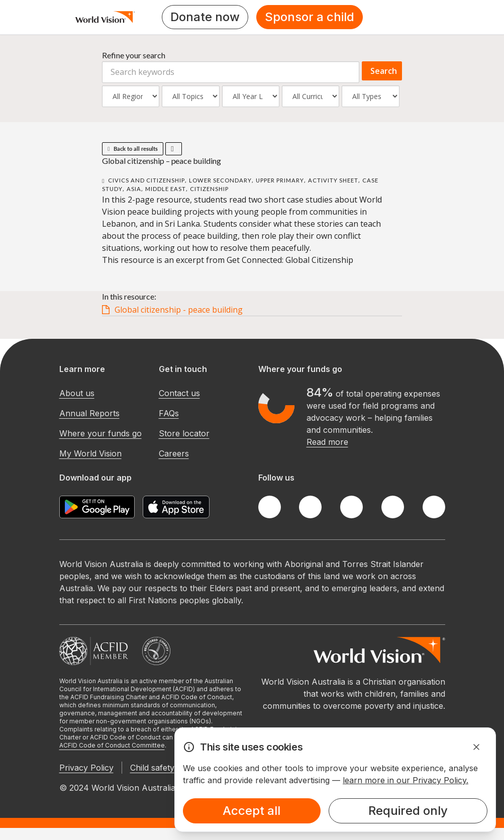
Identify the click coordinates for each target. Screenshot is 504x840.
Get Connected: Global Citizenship (290, 260)
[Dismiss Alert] (476, 747)
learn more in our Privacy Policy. (406, 780)
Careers (174, 453)
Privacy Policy (86, 768)
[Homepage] (105, 17)
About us (77, 393)
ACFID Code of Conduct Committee (112, 745)
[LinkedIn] (393, 507)
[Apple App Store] (176, 507)
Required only (408, 811)
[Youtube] (434, 507)
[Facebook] (270, 507)
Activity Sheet (333, 180)
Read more (327, 442)
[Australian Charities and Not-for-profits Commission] (156, 651)
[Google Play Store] (97, 507)
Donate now (205, 17)
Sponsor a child (310, 17)
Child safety (152, 768)
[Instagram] (351, 507)
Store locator (184, 433)
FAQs (169, 413)
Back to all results (133, 149)
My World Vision (90, 453)
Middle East (166, 189)
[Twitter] (310, 507)
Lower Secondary (220, 180)
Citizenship (209, 189)
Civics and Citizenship (146, 180)
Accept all (251, 811)
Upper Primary (280, 180)
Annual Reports (89, 413)
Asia (134, 189)
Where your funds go (100, 433)
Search (384, 71)
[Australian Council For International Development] (94, 651)
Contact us (179, 393)
